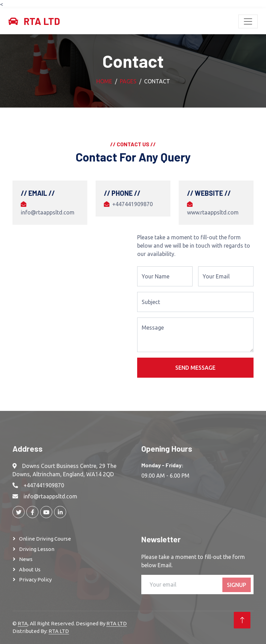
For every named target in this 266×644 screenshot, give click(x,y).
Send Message (195, 368)
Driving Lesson (37, 549)
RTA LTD (117, 623)
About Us (30, 569)
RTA (23, 623)
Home (104, 81)
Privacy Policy (35, 579)
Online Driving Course (45, 539)
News (26, 559)
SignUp (237, 585)
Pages (128, 81)
